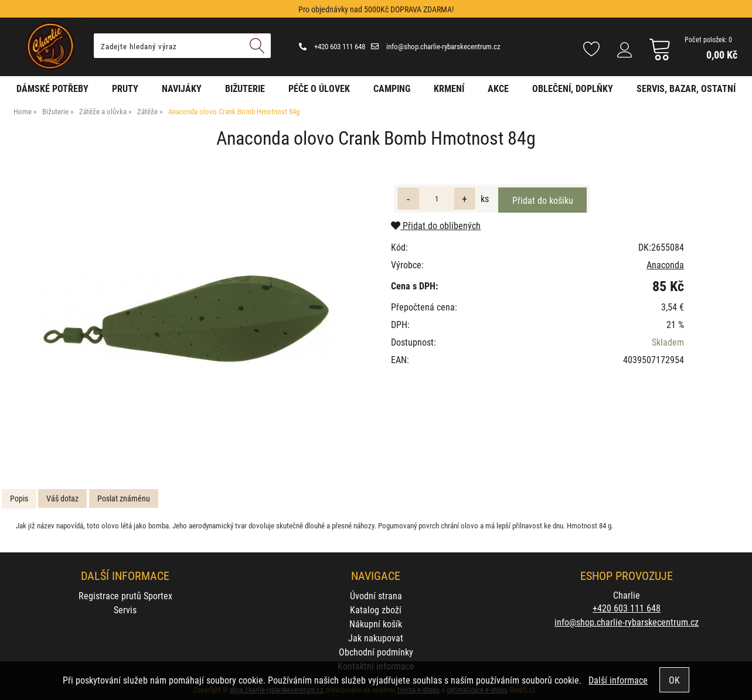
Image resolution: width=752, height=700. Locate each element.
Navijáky (182, 88)
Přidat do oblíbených (436, 225)
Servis (125, 609)
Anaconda (665, 264)
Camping (392, 88)
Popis (19, 498)
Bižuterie (245, 88)
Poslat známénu (124, 498)
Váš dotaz (62, 498)
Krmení (449, 88)
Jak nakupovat (376, 638)
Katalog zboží (376, 609)
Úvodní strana (376, 595)
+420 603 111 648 (332, 46)
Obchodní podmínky (376, 652)
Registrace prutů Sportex (125, 595)
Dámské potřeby (52, 88)
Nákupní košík (376, 624)
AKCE (498, 88)
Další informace (618, 680)
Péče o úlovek (319, 88)
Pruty (125, 88)
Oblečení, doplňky (573, 88)
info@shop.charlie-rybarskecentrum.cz (436, 46)
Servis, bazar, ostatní (686, 88)
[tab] (19, 499)
